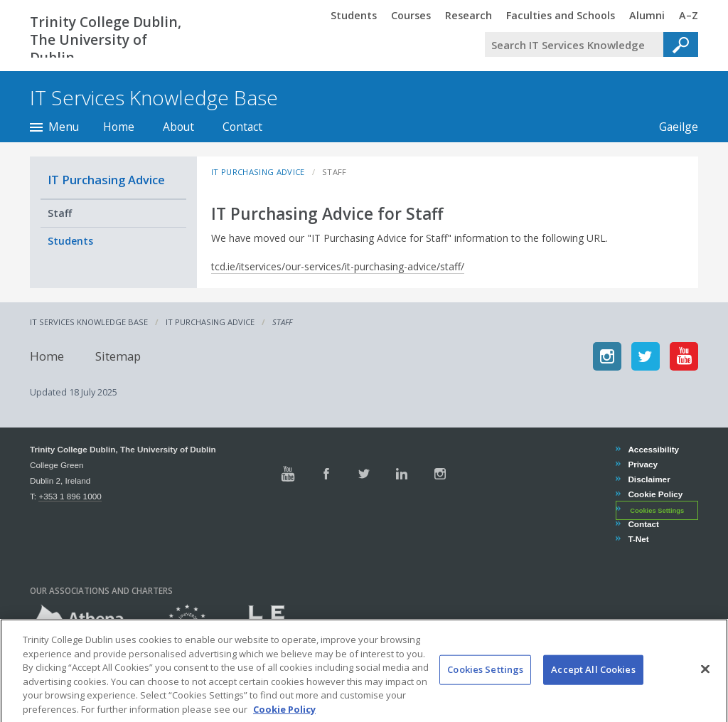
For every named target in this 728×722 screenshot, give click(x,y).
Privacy (642, 464)
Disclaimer (648, 479)
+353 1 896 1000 (70, 496)
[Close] (705, 683)
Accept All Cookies (593, 683)
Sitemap (118, 356)
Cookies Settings (657, 510)
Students (70, 241)
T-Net (638, 539)
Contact (242, 127)
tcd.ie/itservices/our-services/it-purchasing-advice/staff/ (338, 266)
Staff (60, 213)
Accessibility (653, 449)
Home (119, 127)
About (178, 127)
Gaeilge (671, 127)
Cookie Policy (655, 494)
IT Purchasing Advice (106, 180)
